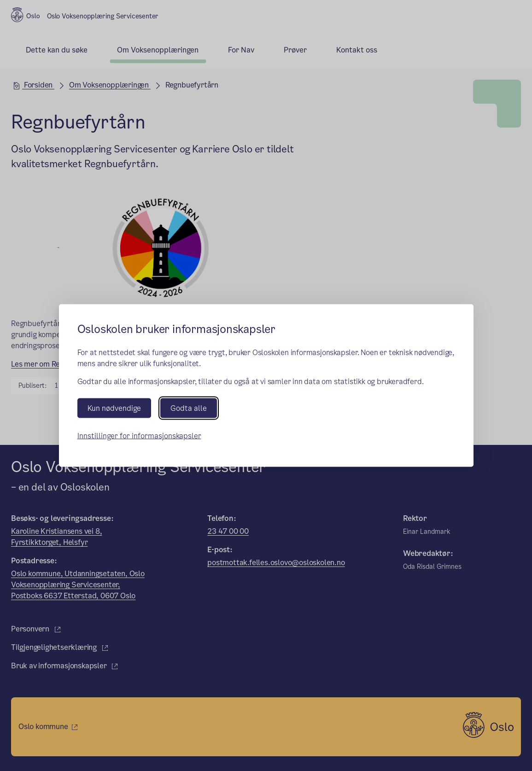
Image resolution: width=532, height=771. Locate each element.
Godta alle (189, 408)
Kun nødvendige (114, 408)
